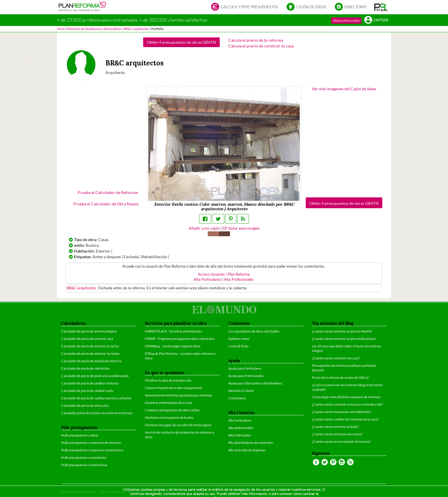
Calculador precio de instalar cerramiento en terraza (97, 413)
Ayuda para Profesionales (246, 376)
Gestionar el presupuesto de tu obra (169, 417)
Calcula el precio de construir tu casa (261, 46)
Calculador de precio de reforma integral (89, 331)
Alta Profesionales (239, 279)
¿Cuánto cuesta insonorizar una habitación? (342, 412)
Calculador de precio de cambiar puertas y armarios (96, 398)
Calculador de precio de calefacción (85, 368)
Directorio (351, 7)
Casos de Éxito (238, 346)
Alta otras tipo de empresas (247, 450)
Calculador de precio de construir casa (87, 339)
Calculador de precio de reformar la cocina (90, 346)
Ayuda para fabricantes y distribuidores (255, 383)
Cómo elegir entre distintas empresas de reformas (346, 397)
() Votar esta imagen (241, 228)
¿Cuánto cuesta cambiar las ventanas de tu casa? (345, 419)
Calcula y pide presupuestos (245, 7)
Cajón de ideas (306, 7)
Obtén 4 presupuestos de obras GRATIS (181, 42)
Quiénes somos (239, 339)
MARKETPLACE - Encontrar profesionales (173, 331)
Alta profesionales (346, 20)
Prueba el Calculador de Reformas (108, 192)
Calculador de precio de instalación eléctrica (91, 361)
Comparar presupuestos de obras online (172, 410)
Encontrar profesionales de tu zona (169, 403)
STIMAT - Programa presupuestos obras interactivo (180, 339)
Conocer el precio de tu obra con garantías (174, 388)
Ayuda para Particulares (245, 368)
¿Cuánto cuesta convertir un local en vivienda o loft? (347, 404)
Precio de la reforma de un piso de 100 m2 (340, 377)
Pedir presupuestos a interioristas (84, 465)
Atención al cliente (241, 391)
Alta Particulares (207, 279)
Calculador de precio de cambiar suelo (87, 391)
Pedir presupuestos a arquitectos (84, 457)
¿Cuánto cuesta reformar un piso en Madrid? (342, 331)
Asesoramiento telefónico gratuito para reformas (178, 395)
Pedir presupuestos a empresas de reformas (91, 443)
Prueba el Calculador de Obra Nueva (106, 204)
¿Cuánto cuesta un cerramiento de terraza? (341, 441)
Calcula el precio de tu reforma (256, 40)
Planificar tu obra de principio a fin (168, 380)
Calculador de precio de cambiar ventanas (90, 383)
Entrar (376, 20)
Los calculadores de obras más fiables (254, 331)
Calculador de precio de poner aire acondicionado (95, 376)
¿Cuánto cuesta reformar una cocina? (337, 434)
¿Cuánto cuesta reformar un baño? (335, 427)
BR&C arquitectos (82, 288)
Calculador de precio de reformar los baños (90, 353)
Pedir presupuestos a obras (80, 435)
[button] (381, 7)
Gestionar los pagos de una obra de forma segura (178, 425)
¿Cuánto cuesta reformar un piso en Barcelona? (344, 339)
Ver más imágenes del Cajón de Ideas (344, 89)
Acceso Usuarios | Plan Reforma (224, 274)
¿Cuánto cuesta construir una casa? (336, 358)
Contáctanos (237, 398)
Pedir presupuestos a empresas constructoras (92, 450)
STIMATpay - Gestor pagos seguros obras (173, 346)
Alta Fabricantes (240, 435)
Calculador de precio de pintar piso (85, 405)
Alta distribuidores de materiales (251, 443)
